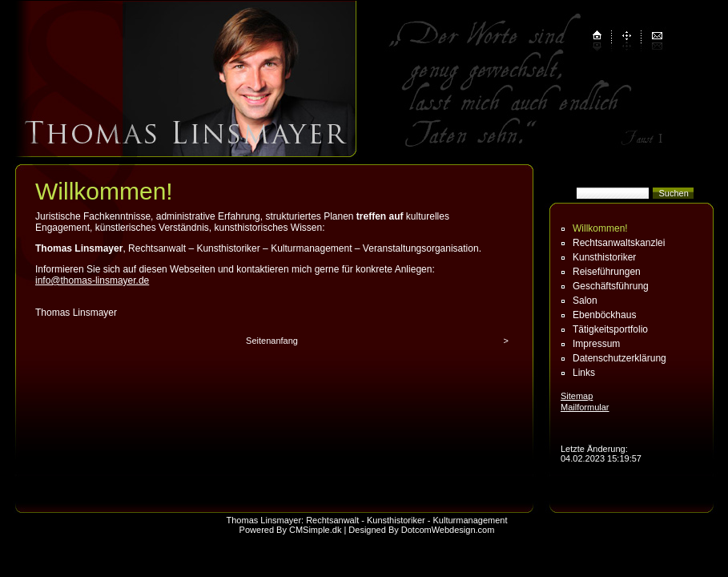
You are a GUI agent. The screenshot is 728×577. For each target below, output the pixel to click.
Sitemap (577, 396)
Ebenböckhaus (604, 315)
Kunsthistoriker (604, 257)
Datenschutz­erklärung (619, 358)
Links (584, 373)
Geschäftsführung (611, 286)
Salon (585, 301)
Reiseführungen (607, 272)
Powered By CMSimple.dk (291, 530)
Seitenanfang (272, 341)
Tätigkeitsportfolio (610, 329)
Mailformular (585, 407)
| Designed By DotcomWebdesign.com (419, 530)
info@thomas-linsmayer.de (92, 280)
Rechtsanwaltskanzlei (619, 243)
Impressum (596, 344)
